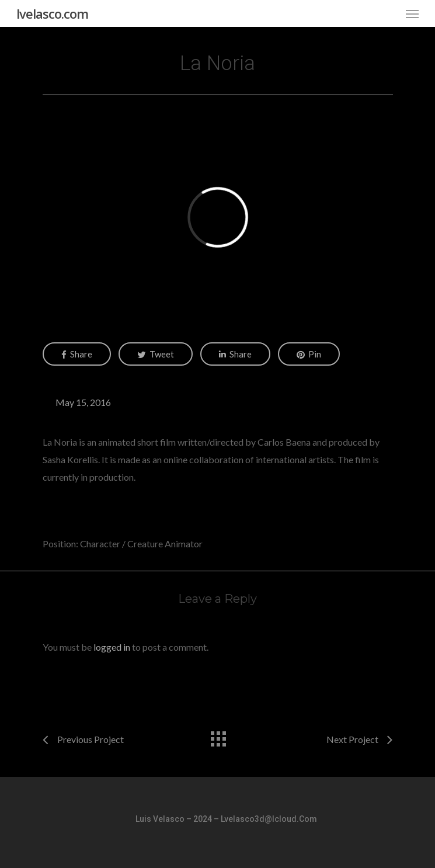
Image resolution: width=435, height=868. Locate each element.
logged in (112, 647)
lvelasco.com (52, 13)
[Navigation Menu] (412, 13)
